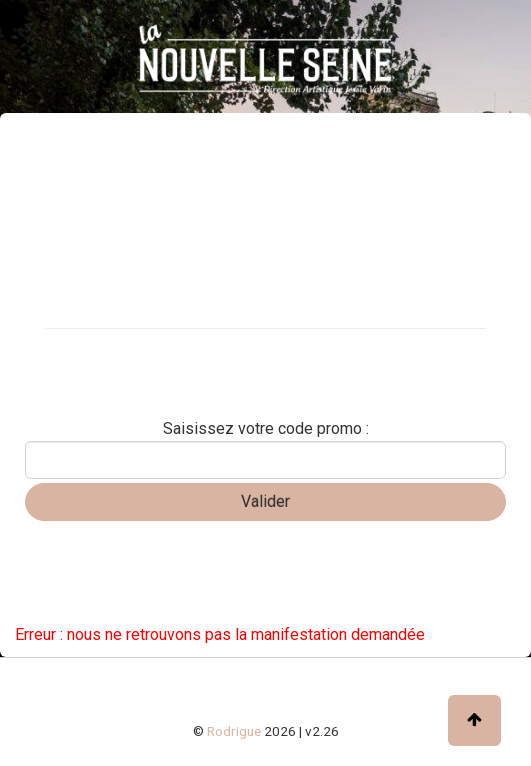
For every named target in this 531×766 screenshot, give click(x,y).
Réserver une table (84, 386)
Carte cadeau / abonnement (114, 351)
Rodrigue (234, 731)
